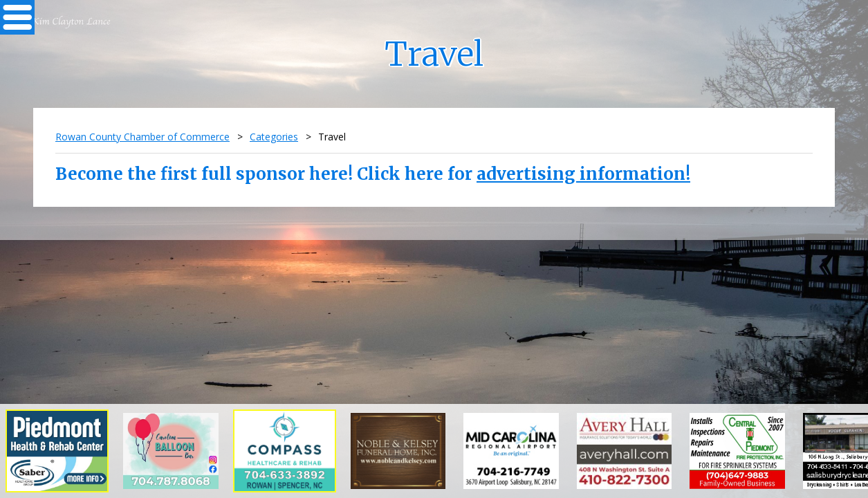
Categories (274, 137)
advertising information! (583, 174)
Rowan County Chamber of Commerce (142, 137)
